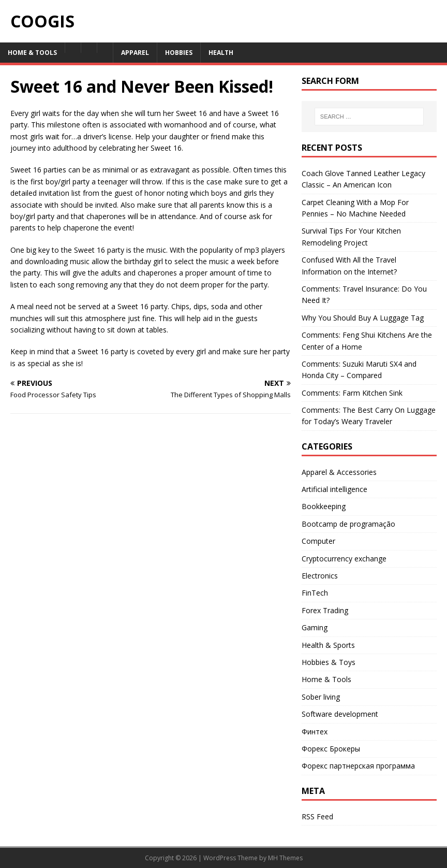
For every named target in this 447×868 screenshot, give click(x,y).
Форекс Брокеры (331, 749)
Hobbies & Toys (329, 662)
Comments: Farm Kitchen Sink (352, 393)
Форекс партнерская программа (358, 766)
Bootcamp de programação (348, 524)
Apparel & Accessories (339, 472)
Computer (318, 541)
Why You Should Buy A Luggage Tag (363, 318)
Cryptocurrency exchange (344, 559)
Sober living (321, 697)
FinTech (315, 593)
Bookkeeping (324, 506)
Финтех (315, 732)
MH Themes (285, 858)
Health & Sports (328, 645)
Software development (340, 714)
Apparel (135, 53)
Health (221, 53)
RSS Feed (317, 816)
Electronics (320, 576)
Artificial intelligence (334, 489)
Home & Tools (32, 53)
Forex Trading (325, 610)
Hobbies (179, 53)
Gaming (315, 627)
